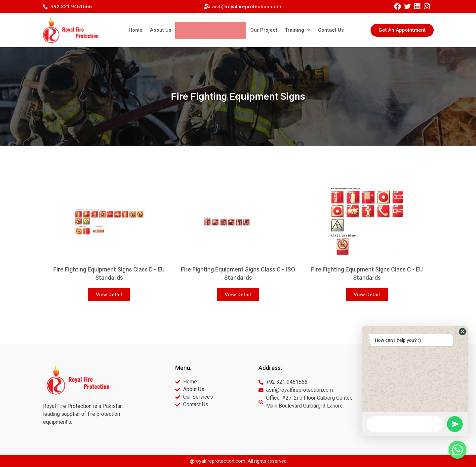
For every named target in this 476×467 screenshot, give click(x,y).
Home (142, 30)
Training (295, 30)
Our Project (262, 30)
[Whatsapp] (457, 450)
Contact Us (326, 30)
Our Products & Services (213, 30)
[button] (402, 30)
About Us (166, 30)
